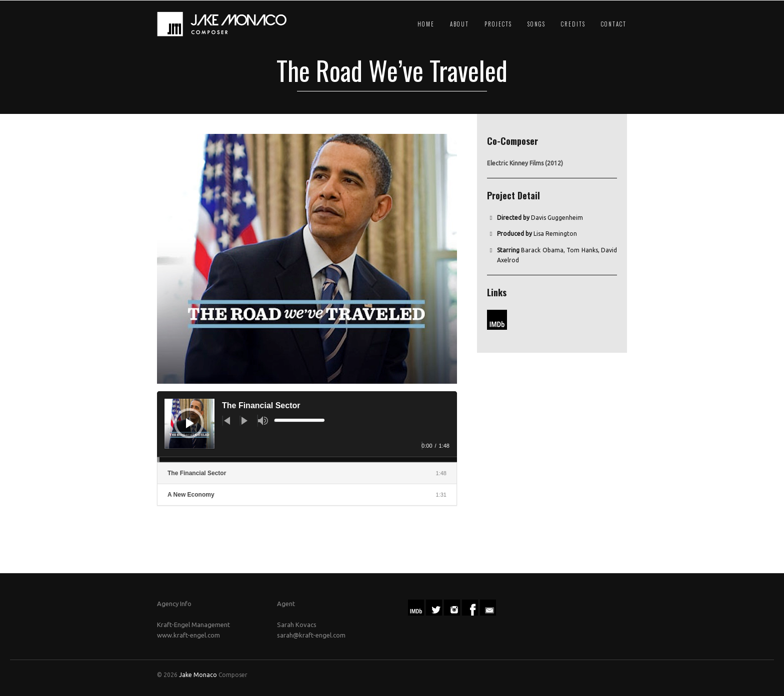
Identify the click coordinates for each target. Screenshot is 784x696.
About (459, 24)
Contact (614, 24)
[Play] (190, 423)
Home (426, 24)
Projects (498, 24)
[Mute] (263, 421)
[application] (307, 427)
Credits (573, 24)
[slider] (299, 421)
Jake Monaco (198, 675)
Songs (536, 24)
